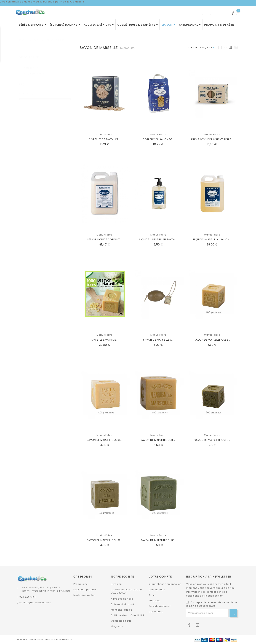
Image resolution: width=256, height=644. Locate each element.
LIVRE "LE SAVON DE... (105, 340)
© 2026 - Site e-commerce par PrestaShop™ (45, 639)
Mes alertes (156, 612)
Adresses (154, 601)
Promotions (81, 584)
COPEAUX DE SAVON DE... (105, 139)
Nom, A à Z (206, 48)
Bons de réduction (160, 606)
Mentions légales (122, 610)
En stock (30, 64)
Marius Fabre (105, 134)
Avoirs (152, 595)
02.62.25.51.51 (27, 597)
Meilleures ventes (84, 595)
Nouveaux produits (85, 590)
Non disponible (34, 70)
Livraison (116, 584)
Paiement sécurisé (123, 604)
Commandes (157, 590)
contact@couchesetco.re (35, 602)
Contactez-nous (121, 621)
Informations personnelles (165, 584)
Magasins (117, 626)
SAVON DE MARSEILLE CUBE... (212, 340)
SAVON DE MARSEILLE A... (158, 340)
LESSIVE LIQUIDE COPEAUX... (105, 239)
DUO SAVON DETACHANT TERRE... (212, 139)
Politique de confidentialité (128, 615)
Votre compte (160, 577)
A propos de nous (122, 599)
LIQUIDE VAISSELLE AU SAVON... (158, 239)
